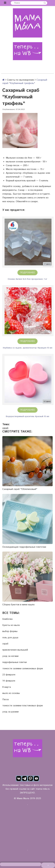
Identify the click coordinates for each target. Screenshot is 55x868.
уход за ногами (10, 656)
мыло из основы (11, 693)
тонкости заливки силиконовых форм (23, 669)
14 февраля (9, 681)
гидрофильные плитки (15, 662)
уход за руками (10, 712)
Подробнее (27, 273)
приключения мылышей (15, 650)
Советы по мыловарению (21, 80)
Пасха (5, 700)
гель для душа (10, 638)
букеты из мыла (11, 625)
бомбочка (7, 619)
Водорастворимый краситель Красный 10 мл (27, 416)
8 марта (7, 687)
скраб (5, 428)
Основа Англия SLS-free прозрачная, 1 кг (27, 279)
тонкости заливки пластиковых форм (23, 706)
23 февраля (9, 675)
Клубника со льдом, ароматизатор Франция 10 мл (28, 348)
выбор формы (10, 631)
